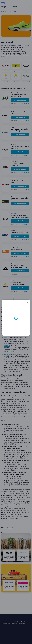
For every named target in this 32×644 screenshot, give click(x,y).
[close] (27, 302)
